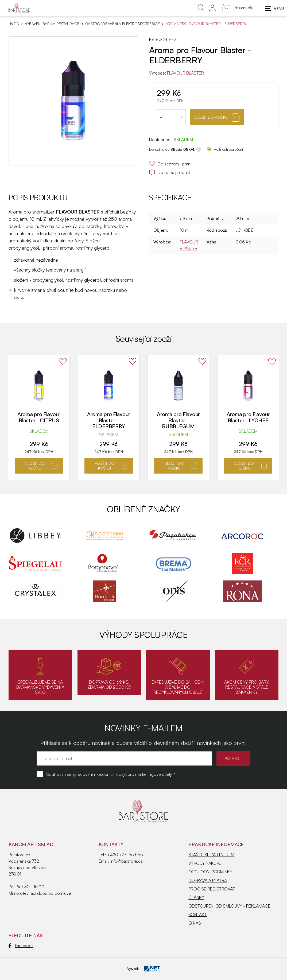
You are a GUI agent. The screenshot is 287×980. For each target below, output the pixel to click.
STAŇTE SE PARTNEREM (211, 855)
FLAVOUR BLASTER (185, 73)
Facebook (21, 946)
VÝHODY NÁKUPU (205, 863)
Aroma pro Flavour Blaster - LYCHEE (248, 417)
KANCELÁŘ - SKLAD (31, 844)
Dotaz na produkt (170, 172)
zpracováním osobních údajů (100, 774)
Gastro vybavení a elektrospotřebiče (123, 24)
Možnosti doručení (225, 149)
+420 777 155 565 (125, 855)
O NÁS (195, 923)
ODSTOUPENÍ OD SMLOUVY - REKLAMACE (229, 906)
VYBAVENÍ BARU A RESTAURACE (52, 24)
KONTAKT (198, 915)
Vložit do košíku (217, 117)
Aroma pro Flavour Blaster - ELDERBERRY (109, 420)
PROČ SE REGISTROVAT (212, 889)
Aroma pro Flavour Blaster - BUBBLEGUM (178, 420)
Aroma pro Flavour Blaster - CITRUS (39, 417)
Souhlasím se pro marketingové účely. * (111, 774)
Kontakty (111, 844)
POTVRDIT (233, 758)
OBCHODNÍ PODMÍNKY (210, 872)
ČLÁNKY (196, 897)
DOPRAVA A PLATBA (208, 880)
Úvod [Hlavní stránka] (14, 24)
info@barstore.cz (126, 861)
